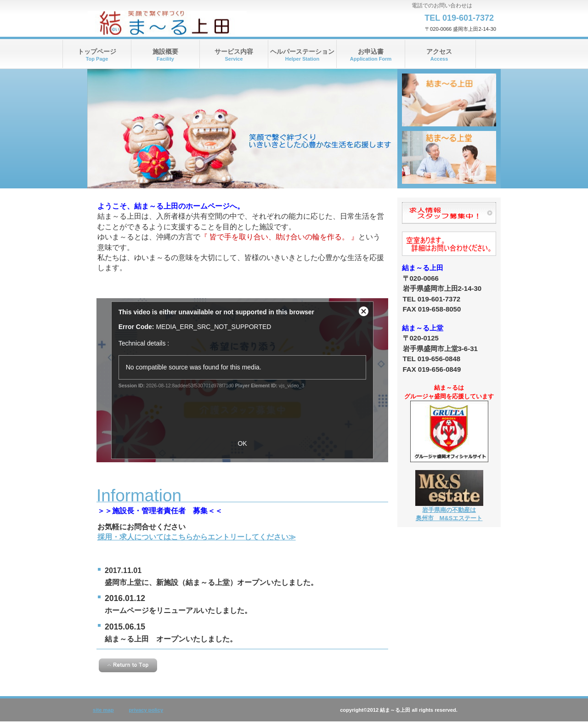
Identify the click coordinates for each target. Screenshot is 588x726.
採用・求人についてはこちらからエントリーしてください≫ (197, 537)
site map (103, 710)
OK (242, 443)
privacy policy (146, 710)
